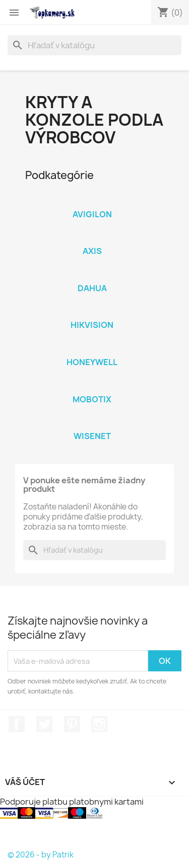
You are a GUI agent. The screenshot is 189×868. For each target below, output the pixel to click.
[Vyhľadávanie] (94, 45)
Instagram (99, 724)
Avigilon (92, 214)
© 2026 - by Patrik (41, 855)
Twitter (44, 724)
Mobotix (92, 399)
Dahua (92, 288)
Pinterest (72, 724)
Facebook (17, 724)
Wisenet (92, 436)
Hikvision (92, 325)
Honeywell (92, 362)
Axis (92, 251)
